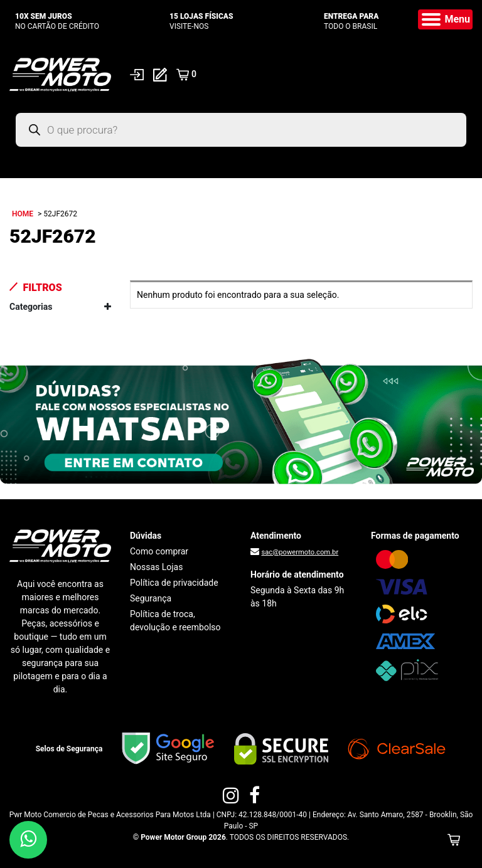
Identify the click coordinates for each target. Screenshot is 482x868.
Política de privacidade (174, 583)
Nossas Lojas (156, 567)
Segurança (151, 598)
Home (23, 214)
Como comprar (159, 551)
